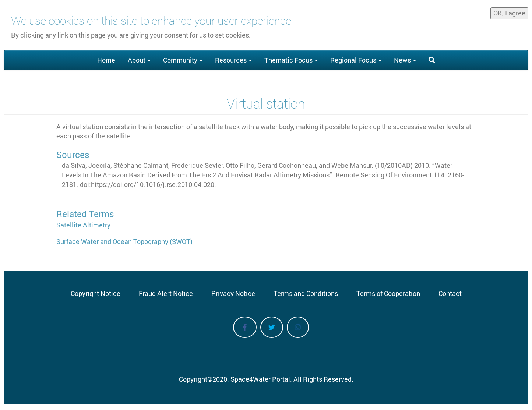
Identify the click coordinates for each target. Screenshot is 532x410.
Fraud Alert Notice (166, 293)
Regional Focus (356, 60)
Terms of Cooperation (388, 293)
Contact (450, 293)
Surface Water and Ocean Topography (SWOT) (124, 241)
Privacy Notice (233, 293)
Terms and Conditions (306, 293)
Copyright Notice (96, 293)
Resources (233, 60)
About (139, 60)
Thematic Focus (291, 60)
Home (106, 60)
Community (183, 60)
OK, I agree (509, 10)
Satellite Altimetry (83, 225)
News (405, 60)
